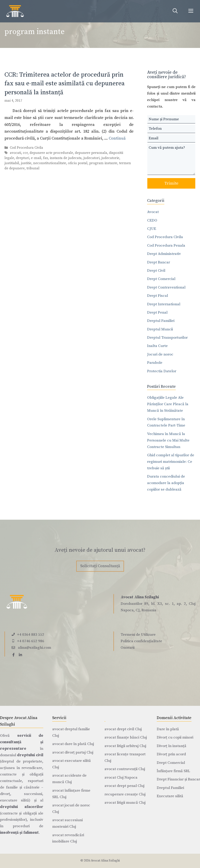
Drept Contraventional (166, 287)
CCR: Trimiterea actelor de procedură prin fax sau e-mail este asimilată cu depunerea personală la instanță (65, 83)
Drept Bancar (159, 262)
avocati (15, 153)
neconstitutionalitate (50, 163)
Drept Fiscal (158, 296)
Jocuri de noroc (160, 354)
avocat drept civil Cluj (123, 729)
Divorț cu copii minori (175, 737)
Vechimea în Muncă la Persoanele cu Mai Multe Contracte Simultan (168, 440)
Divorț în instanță (172, 746)
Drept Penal (157, 312)
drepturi (23, 158)
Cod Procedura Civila (26, 148)
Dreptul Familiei (161, 321)
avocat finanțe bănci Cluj (126, 737)
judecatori (91, 158)
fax (46, 158)
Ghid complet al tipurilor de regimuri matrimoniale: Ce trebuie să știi (171, 462)
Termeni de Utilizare (138, 635)
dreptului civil (30, 755)
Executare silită (170, 796)
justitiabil (12, 163)
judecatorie (110, 158)
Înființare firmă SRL (173, 771)
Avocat (153, 212)
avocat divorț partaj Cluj (73, 752)
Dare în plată (168, 729)
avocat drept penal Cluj (124, 786)
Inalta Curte (157, 346)
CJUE (152, 229)
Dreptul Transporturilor (167, 338)
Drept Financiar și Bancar (178, 779)
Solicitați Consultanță (100, 566)
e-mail (36, 158)
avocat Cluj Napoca (121, 778)
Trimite (171, 183)
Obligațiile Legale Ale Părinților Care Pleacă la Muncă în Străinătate (168, 404)
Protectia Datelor (162, 371)
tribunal (33, 168)
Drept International (164, 304)
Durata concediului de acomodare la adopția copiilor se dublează (166, 483)
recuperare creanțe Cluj (125, 794)
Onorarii (128, 648)
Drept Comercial (161, 279)
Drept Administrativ (164, 254)
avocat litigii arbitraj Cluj (125, 746)
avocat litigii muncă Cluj (125, 803)
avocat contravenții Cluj (125, 769)
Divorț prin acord (171, 754)
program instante (103, 163)
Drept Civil (156, 271)
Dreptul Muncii (160, 329)
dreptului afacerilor (22, 807)
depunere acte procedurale (51, 153)
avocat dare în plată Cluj (73, 744)
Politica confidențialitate (141, 641)
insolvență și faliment (19, 833)
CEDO (152, 220)
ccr (25, 153)
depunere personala (91, 153)
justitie (26, 163)
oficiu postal (78, 163)
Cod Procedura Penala (166, 246)
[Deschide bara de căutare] (175, 11)
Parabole (155, 363)
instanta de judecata (66, 158)
